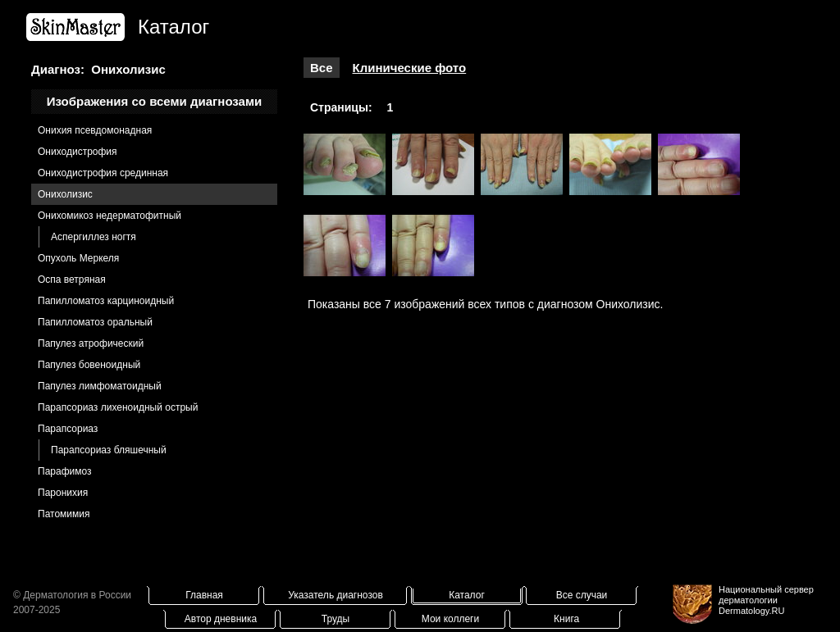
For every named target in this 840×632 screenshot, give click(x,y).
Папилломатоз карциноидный (106, 301)
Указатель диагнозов (336, 595)
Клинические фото (410, 68)
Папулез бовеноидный (89, 365)
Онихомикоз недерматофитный (110, 216)
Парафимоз (65, 471)
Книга (566, 619)
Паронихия (63, 493)
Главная (204, 595)
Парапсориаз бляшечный (109, 450)
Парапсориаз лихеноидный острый (118, 407)
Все (322, 68)
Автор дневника (221, 619)
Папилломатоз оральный (95, 322)
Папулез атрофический (91, 343)
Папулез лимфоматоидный (100, 386)
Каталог (467, 595)
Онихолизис (65, 194)
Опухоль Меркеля (78, 258)
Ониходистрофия (78, 152)
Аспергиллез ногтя (94, 237)
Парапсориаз (68, 429)
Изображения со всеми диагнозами (155, 101)
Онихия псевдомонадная (95, 130)
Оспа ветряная (72, 280)
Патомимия (64, 514)
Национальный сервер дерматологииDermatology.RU (766, 600)
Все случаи (582, 595)
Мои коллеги (450, 619)
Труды (336, 619)
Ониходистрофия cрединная (103, 173)
